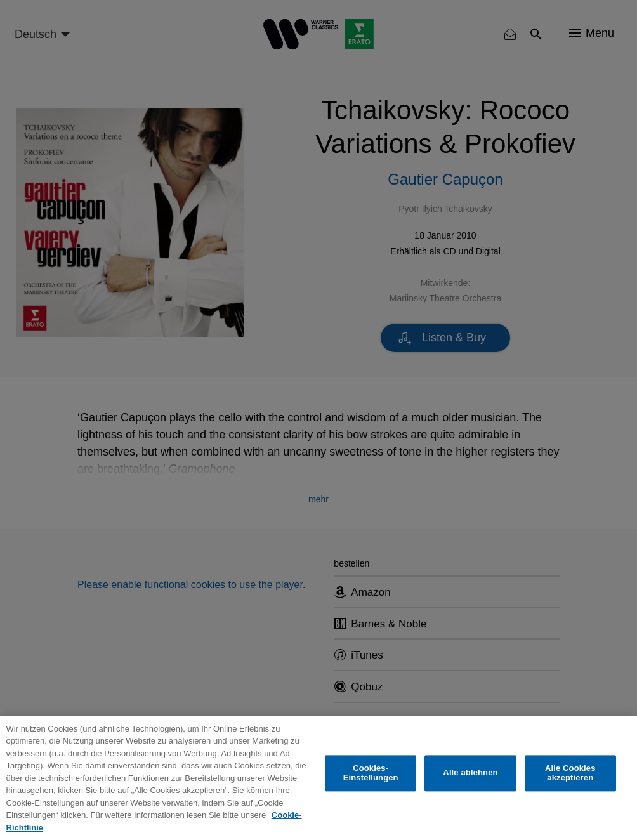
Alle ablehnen (470, 773)
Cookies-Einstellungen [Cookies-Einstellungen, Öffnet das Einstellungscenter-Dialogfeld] (371, 773)
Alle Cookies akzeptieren (570, 773)
